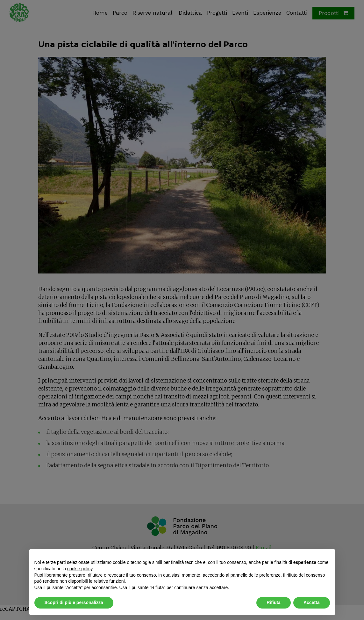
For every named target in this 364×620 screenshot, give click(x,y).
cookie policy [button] (80, 569)
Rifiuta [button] (274, 602)
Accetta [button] (312, 602)
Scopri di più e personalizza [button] (74, 602)
